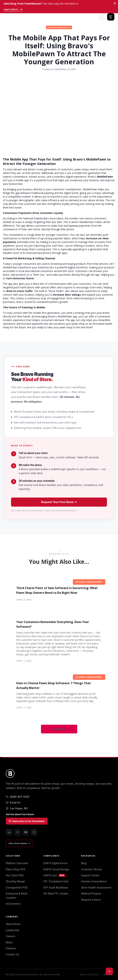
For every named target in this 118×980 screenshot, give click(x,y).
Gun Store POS (15, 875)
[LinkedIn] (9, 832)
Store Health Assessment (96, 887)
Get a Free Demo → (19, 843)
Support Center (90, 875)
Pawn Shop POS (15, 869)
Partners (11, 948)
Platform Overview (17, 863)
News (9, 942)
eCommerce (13, 904)
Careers (11, 936)
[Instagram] (34, 832)
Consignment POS (17, 887)
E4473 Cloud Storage (56, 869)
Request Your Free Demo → (59, 502)
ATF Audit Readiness (56, 887)
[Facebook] (17, 832)
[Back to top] (109, 971)
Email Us (13, 803)
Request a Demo (91, 900)
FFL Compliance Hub (56, 881)
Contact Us (13, 954)
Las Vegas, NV (17, 808)
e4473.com (54, 875)
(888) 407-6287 (18, 797)
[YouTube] (26, 832)
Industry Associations (94, 881)
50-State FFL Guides (56, 893)
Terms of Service (89, 974)
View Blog (59, 729)
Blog (84, 863)
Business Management (59, 28)
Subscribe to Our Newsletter (27, 821)
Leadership (13, 930)
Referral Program (91, 893)
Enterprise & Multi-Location (17, 895)
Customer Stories (91, 869)
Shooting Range (15, 881)
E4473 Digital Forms (56, 863)
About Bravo (13, 924)
